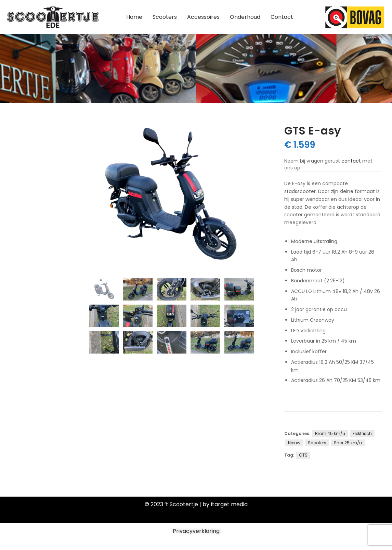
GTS (303, 455)
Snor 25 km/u (348, 443)
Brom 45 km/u (330, 433)
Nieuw (294, 443)
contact (351, 161)
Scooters (165, 17)
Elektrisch (362, 433)
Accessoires (203, 17)
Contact (282, 17)
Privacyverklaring (196, 531)
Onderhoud (245, 17)
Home (134, 17)
